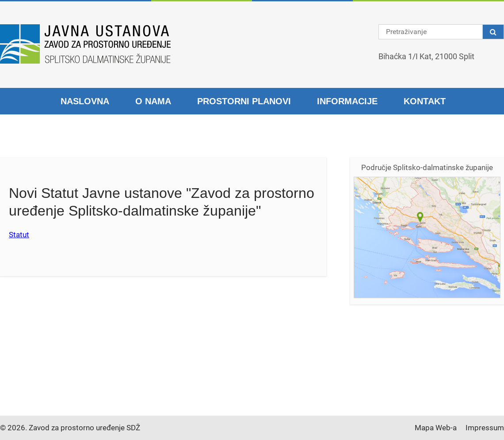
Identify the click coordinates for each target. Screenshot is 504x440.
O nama (153, 101)
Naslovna (85, 101)
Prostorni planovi (244, 101)
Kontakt (425, 101)
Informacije (347, 101)
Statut (19, 235)
